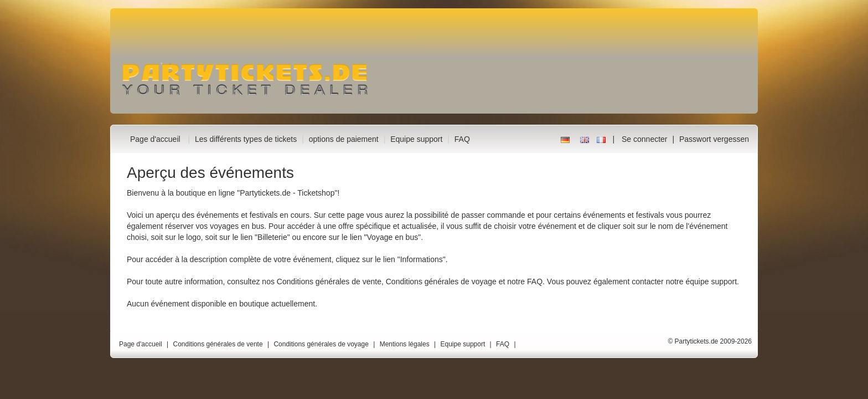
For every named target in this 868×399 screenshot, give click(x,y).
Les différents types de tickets (246, 139)
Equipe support (416, 139)
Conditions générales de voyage (441, 282)
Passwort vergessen (714, 139)
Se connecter (645, 139)
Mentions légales (405, 344)
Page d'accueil (155, 139)
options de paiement (344, 139)
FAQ (462, 139)
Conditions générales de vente (329, 282)
